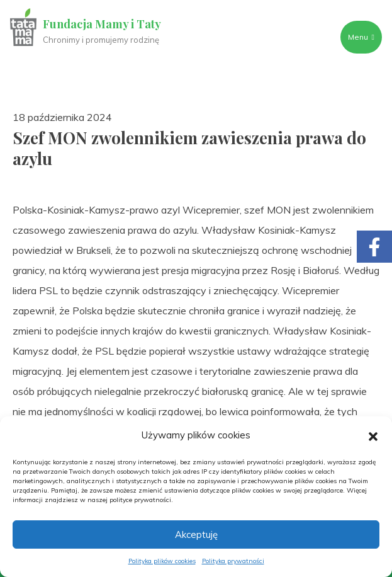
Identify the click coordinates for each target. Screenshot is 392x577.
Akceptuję (196, 534)
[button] (373, 435)
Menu (361, 37)
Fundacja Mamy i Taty (102, 24)
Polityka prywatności (233, 561)
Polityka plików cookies (162, 561)
